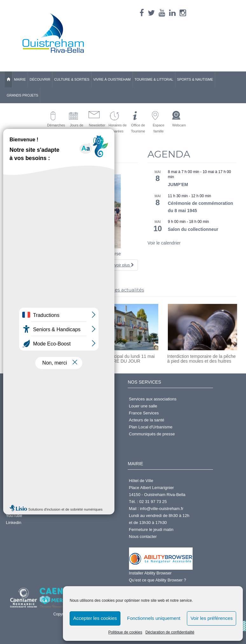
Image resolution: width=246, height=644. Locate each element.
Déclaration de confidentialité (170, 632)
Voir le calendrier (164, 243)
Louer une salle (143, 406)
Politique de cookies (125, 632)
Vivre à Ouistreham (112, 79)
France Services (144, 413)
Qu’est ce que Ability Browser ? (158, 580)
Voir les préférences (212, 618)
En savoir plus (119, 265)
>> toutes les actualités (116, 290)
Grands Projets (22, 95)
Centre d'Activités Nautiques (32, 481)
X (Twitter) (15, 502)
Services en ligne (22, 406)
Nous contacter (143, 537)
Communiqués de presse (152, 434)
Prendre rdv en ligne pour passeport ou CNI (46, 420)
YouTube (14, 516)
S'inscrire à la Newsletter (29, 413)
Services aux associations (153, 399)
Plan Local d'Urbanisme (151, 427)
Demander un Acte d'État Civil (33, 399)
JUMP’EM (178, 184)
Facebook (15, 495)
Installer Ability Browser (150, 573)
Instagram (15, 509)
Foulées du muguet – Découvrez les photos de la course (65, 254)
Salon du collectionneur (193, 229)
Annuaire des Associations (30, 488)
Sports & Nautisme (195, 79)
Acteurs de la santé (147, 420)
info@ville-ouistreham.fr (162, 509)
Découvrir (40, 79)
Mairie (20, 79)
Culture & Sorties (72, 79)
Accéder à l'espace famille (30, 427)
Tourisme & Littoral (154, 79)
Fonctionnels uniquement (154, 618)
